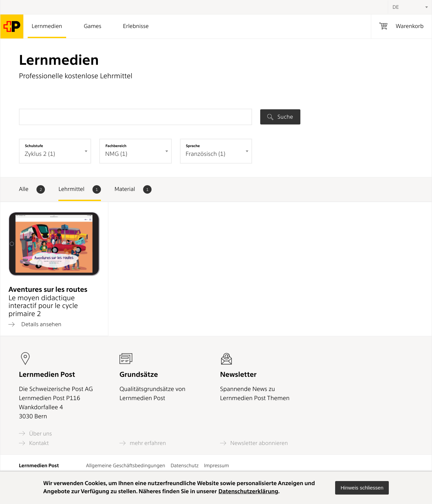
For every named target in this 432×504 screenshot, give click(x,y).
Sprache (193, 146)
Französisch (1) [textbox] (206, 154)
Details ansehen (35, 324)
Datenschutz (184, 466)
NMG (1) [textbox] (116, 154)
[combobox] (410, 7)
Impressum (216, 466)
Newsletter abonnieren (254, 443)
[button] (362, 488)
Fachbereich (116, 146)
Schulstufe (34, 146)
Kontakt (34, 443)
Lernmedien (47, 26)
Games (92, 26)
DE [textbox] (396, 7)
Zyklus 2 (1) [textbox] (40, 154)
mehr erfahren (143, 443)
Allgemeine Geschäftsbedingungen (126, 466)
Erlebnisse (136, 26)
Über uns (35, 433)
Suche (280, 117)
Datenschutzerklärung (248, 492)
